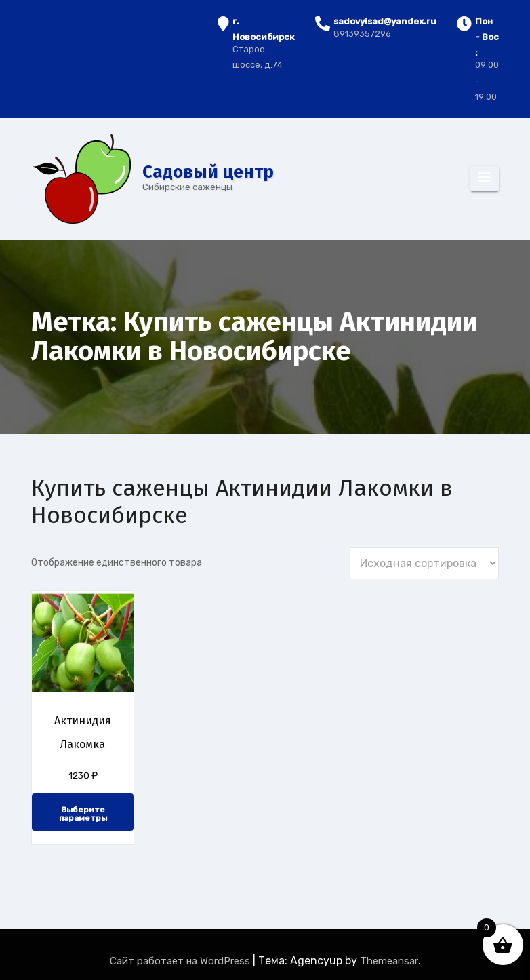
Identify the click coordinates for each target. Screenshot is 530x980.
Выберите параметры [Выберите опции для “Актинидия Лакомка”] (83, 814)
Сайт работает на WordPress (181, 961)
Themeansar (389, 961)
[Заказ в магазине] (424, 563)
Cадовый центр (208, 172)
